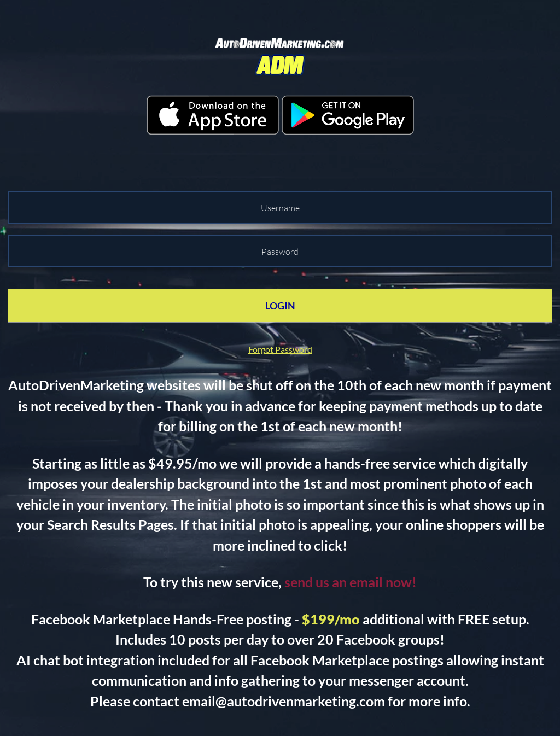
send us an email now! (351, 582)
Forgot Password (280, 349)
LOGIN (280, 306)
